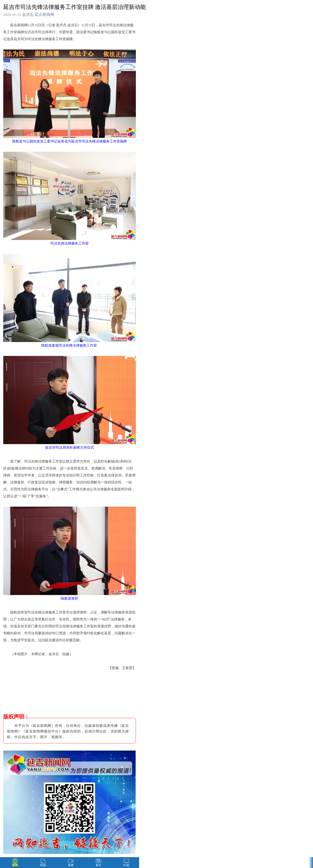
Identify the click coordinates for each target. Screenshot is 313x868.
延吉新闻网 (44, 15)
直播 (71, 865)
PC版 (126, 865)
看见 (98, 865)
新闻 (15, 865)
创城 (43, 865)
